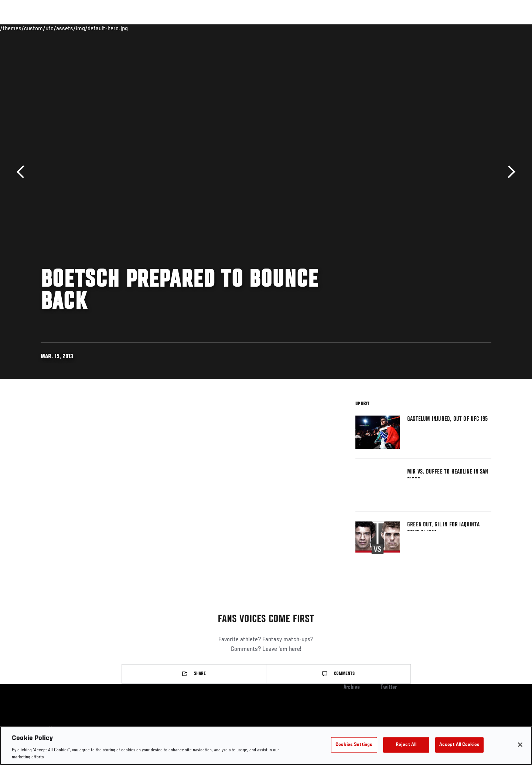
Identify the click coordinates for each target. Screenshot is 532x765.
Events (32, 28)
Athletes (97, 28)
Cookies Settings (354, 745)
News (125, 28)
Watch (415, 28)
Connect (385, 28)
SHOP (475, 28)
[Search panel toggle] (495, 28)
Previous (23, 172)
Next (509, 172)
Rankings (64, 28)
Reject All (406, 745)
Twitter (389, 687)
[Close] (520, 745)
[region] (266, 746)
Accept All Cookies (459, 745)
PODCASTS (446, 28)
